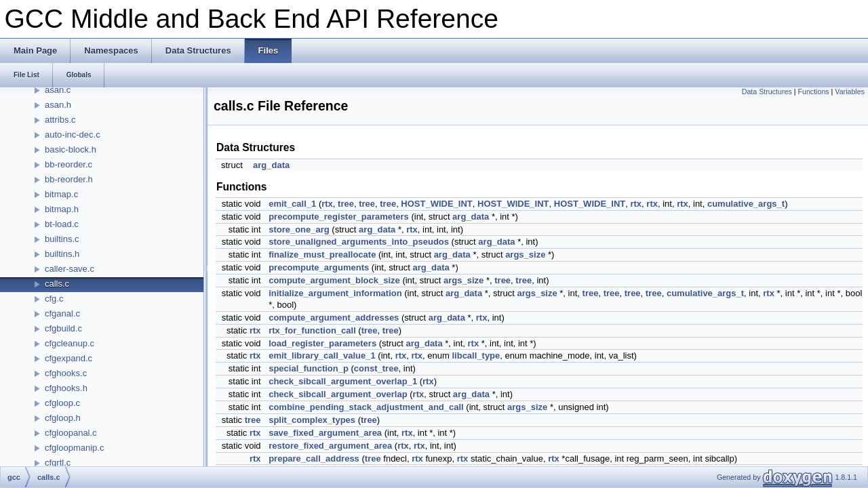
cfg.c (54, 299)
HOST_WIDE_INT (436, 204)
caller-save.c (70, 269)
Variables (850, 91)
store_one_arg (299, 229)
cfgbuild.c (63, 328)
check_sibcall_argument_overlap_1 (343, 381)
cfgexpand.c (68, 358)
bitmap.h (62, 209)
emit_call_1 (292, 204)
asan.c (58, 90)
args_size (525, 255)
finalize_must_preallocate (322, 255)
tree (346, 204)
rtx (327, 204)
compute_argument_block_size (334, 280)
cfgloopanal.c (71, 433)
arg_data (271, 165)
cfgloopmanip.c (74, 448)
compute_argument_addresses (334, 318)
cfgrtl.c (58, 463)
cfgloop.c (62, 403)
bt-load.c (62, 224)
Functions (813, 91)
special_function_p (309, 368)
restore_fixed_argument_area (330, 446)
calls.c (57, 284)
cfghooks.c (66, 373)
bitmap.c (61, 194)
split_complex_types (312, 420)
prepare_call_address (314, 459)
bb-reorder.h (69, 179)
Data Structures (767, 91)
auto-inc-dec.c (73, 135)
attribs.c (60, 120)
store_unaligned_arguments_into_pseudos (359, 242)
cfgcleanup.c (70, 343)
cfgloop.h (63, 418)
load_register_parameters (322, 343)
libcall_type (476, 355)
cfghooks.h (66, 388)
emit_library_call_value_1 (322, 355)
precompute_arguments (319, 267)
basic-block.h (71, 149)
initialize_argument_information (335, 293)
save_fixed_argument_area (325, 433)
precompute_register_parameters (339, 217)
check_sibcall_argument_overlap (338, 394)
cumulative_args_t (746, 204)
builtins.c (62, 239)
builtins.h (62, 254)
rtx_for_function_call (312, 330)
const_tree (376, 368)
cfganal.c (62, 313)
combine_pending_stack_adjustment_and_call (366, 407)
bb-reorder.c (68, 164)
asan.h (58, 105)
